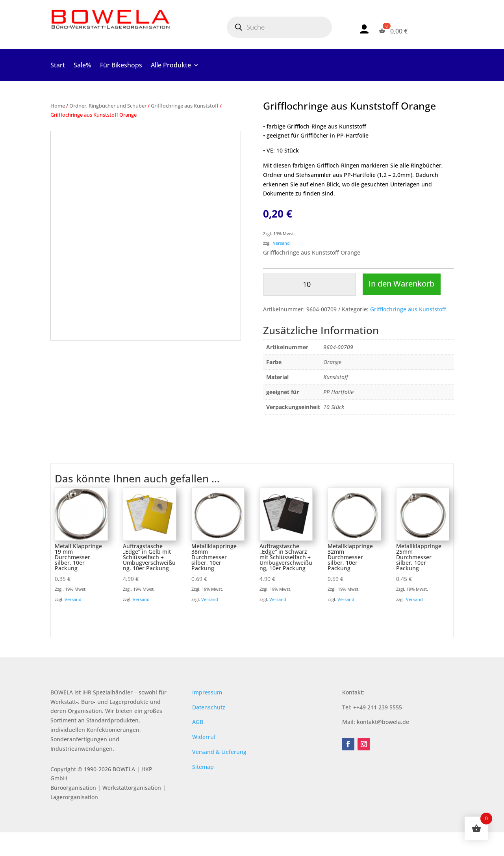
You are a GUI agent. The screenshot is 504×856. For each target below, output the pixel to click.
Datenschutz (209, 731)
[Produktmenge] (309, 284)
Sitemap (203, 790)
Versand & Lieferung (219, 775)
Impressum (207, 716)
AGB (198, 746)
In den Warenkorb (308, 307)
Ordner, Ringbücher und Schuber (108, 106)
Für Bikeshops (121, 66)
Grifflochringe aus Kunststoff (185, 106)
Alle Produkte (171, 66)
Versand (281, 243)
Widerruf (204, 760)
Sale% (82, 66)
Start (58, 66)
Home (58, 106)
